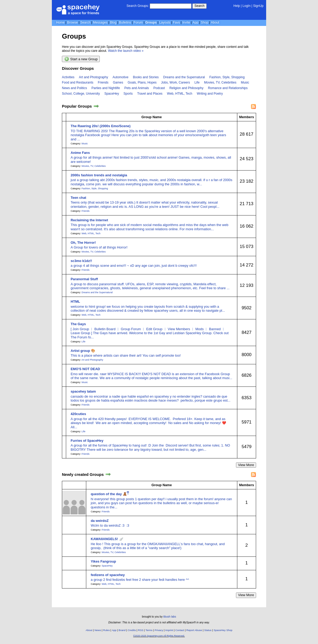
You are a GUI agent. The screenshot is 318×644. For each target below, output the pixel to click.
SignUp (258, 6)
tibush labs (170, 617)
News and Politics (74, 88)
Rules (106, 630)
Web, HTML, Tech (180, 94)
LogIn (247, 6)
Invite (186, 22)
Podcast (159, 88)
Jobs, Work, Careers (176, 82)
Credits (132, 630)
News (98, 630)
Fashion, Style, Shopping (227, 77)
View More (246, 465)
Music (245, 82)
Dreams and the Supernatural (184, 77)
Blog (113, 22)
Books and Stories (146, 77)
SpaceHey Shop (223, 630)
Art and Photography (93, 77)
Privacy (159, 630)
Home (60, 22)
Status (208, 630)
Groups (151, 22)
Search (199, 6)
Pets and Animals (137, 88)
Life (197, 82)
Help (237, 6)
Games (118, 82)
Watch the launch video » (126, 51)
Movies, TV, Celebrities (220, 82)
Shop (205, 22)
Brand (122, 630)
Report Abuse (194, 630)
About (215, 22)
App (195, 22)
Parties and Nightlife (106, 88)
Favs (176, 22)
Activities (68, 77)
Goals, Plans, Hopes (142, 82)
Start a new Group (81, 59)
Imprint (169, 630)
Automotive (120, 77)
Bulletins (125, 22)
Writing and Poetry (210, 94)
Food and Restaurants (78, 82)
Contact (180, 630)
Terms (149, 630)
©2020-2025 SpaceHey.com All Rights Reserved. (159, 636)
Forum (138, 22)
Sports (128, 94)
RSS (141, 630)
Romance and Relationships (228, 88)
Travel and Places (150, 94)
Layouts (165, 22)
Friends (103, 82)
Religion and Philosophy (186, 88)
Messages (100, 22)
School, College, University (81, 94)
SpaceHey (112, 94)
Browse (72, 22)
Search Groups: (138, 6)
